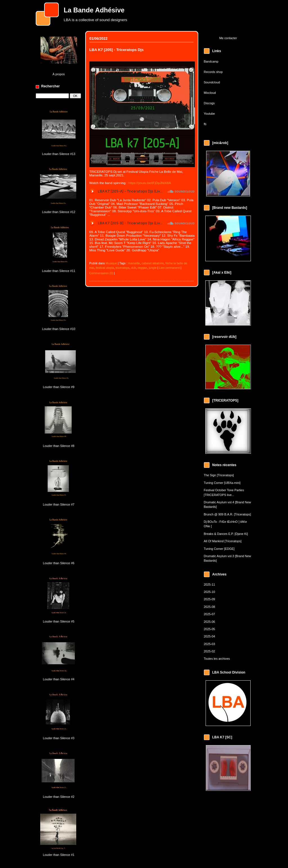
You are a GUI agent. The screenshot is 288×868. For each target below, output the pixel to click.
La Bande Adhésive (94, 10)
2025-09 (210, 599)
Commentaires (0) (101, 273)
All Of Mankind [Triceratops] (223, 541)
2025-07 (210, 614)
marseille (134, 263)
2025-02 (210, 651)
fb (205, 124)
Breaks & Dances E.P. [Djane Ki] (226, 534)
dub (134, 268)
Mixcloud (210, 93)
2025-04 (210, 636)
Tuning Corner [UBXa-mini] (222, 483)
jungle (153, 268)
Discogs (209, 103)
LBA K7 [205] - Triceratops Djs (117, 50)
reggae (142, 268)
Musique (111, 263)
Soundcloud (212, 82)
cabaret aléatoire (153, 263)
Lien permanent (170, 268)
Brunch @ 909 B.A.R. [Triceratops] (228, 514)
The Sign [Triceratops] (219, 475)
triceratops (122, 268)
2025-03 (210, 644)
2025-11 (210, 584)
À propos (59, 74)
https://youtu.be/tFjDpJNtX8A (150, 183)
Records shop (213, 72)
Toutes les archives (217, 659)
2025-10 (210, 592)
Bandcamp (211, 61)
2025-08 (210, 607)
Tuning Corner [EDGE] (219, 549)
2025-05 (210, 629)
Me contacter (228, 38)
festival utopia (105, 268)
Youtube (210, 114)
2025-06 (210, 622)
